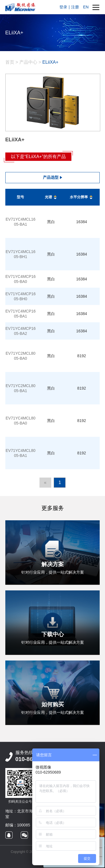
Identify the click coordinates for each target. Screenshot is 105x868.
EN (86, 7)
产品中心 (28, 62)
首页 (10, 62)
